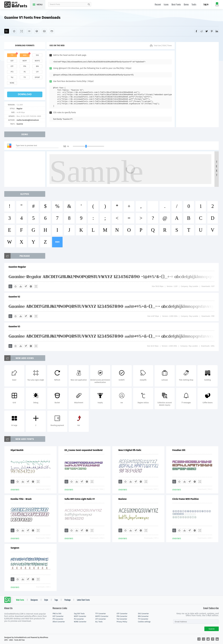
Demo (186, 5)
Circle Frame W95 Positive (186, 499)
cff (37, 72)
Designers (34, 600)
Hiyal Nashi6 (17, 450)
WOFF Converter (80, 616)
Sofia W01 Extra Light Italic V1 (80, 499)
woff (25, 61)
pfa (25, 66)
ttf (12, 55)
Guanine (20, 124)
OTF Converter (122, 614)
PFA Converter (122, 616)
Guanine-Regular (17, 267)
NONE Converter (80, 622)
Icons (166, 5)
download (25, 94)
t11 (25, 77)
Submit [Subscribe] (212, 629)
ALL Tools (99, 622)
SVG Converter (143, 614)
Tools (194, 5)
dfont (37, 77)
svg (37, 55)
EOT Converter (58, 616)
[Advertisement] (197, 85)
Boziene (123, 499)
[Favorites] (14, 31)
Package (67, 600)
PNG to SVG (57, 614)
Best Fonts (176, 5)
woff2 (37, 61)
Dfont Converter (59, 622)
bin (37, 66)
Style (46, 600)
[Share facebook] (196, 31)
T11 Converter (143, 619)
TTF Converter (101, 614)
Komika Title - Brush (21, 499)
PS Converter (79, 619)
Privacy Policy (122, 622)
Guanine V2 (14, 297)
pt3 (12, 72)
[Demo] (22, 31)
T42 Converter (122, 619)
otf (12, 66)
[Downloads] (21, 286)
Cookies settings (144, 622)
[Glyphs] (29, 31)
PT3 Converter (58, 619)
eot (12, 61)
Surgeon (15, 548)
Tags (56, 600)
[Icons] (44, 31)
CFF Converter (101, 619)
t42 (12, 77)
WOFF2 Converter (102, 616)
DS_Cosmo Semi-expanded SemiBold (84, 450)
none (12, 83)
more (57, 242)
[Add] (7, 31)
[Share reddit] (202, 31)
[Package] (37, 31)
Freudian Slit (179, 450)
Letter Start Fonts (83, 600)
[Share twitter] (207, 31)
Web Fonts (20, 600)
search (89, 4)
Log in (206, 5)
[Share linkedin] (217, 31)
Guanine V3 (14, 326)
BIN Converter (143, 616)
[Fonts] (52, 31)
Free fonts (17, 5)
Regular (19, 109)
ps (25, 72)
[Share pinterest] (212, 31)
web (25, 55)
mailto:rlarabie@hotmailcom (28, 120)
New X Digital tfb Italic (130, 450)
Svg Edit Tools (79, 614)
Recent (158, 5)
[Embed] (31, 286)
